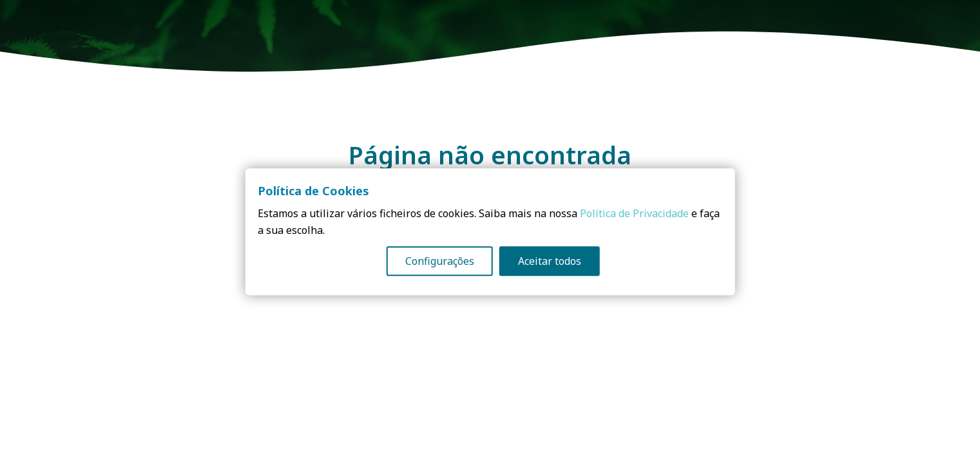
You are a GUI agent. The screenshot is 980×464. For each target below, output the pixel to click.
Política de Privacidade (634, 214)
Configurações (440, 262)
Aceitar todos (550, 262)
